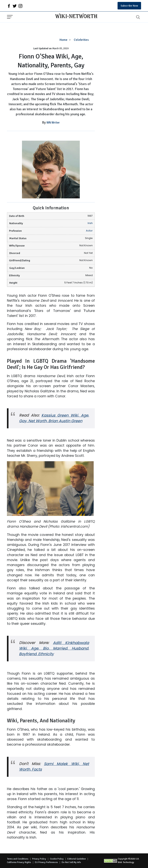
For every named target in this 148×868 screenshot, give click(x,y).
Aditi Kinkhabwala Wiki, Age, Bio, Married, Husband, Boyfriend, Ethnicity (54, 648)
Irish (90, 223)
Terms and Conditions (18, 859)
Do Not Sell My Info (71, 862)
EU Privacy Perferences (46, 862)
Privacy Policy (39, 859)
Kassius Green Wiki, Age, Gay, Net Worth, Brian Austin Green (54, 418)
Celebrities (81, 40)
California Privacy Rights (19, 862)
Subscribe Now (129, 6)
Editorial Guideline (77, 859)
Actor (89, 231)
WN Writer (53, 123)
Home (63, 40)
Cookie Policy (57, 859)
